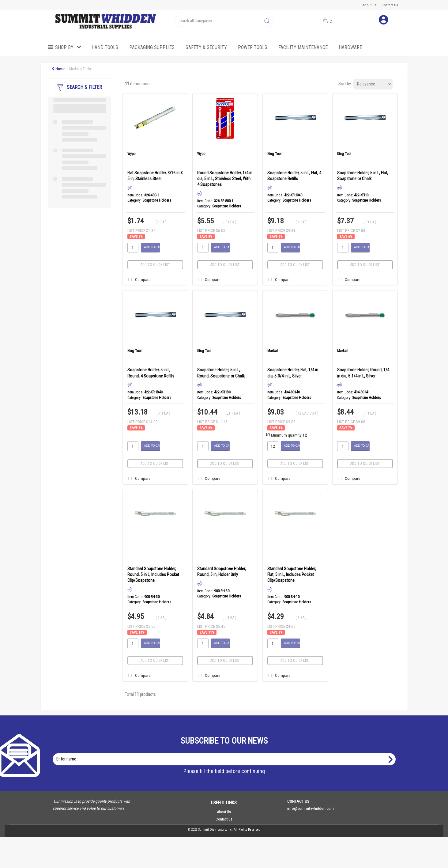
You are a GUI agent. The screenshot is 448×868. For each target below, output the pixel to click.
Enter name (226, 753)
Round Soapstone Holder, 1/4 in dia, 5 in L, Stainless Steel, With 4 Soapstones (225, 179)
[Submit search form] (267, 21)
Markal (273, 351)
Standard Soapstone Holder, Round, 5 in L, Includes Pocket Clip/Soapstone (153, 574)
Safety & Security (206, 47)
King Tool (274, 154)
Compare (138, 280)
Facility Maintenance (303, 47)
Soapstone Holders (157, 200)
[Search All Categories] (224, 21)
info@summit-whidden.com (311, 808)
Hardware (350, 47)
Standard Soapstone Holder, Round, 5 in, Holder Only (222, 572)
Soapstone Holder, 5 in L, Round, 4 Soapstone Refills (151, 373)
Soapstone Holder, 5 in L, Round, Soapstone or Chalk (221, 373)
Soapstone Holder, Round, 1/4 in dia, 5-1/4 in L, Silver (363, 373)
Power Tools (253, 47)
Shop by (64, 47)
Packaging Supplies (152, 47)
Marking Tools (80, 69)
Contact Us (390, 5)
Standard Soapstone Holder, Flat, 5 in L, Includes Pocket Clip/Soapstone (292, 574)
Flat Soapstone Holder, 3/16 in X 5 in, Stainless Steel (155, 176)
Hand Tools (105, 47)
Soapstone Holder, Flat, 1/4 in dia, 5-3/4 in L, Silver (293, 373)
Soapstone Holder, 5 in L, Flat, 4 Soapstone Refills (294, 176)
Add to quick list (155, 265)
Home (58, 69)
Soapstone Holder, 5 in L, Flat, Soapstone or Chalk (363, 176)
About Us (369, 5)
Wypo (131, 154)
